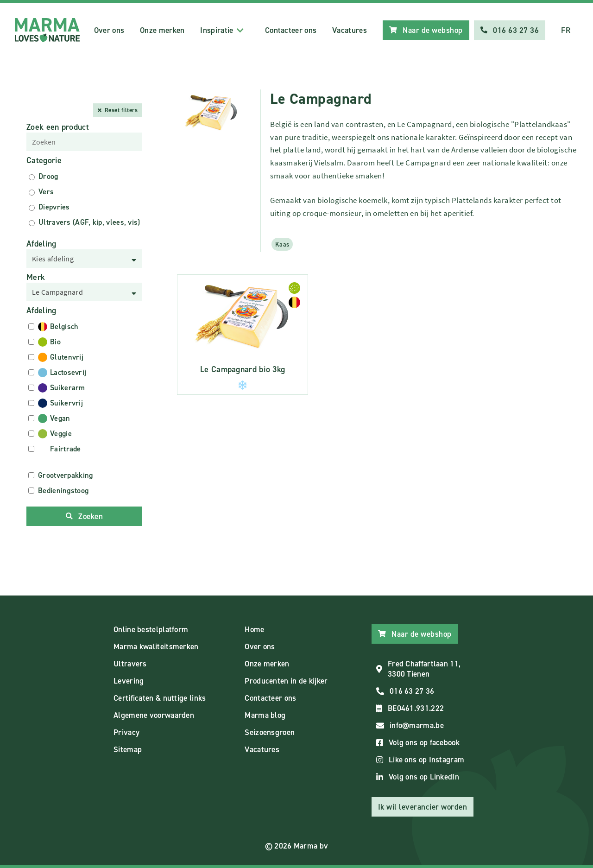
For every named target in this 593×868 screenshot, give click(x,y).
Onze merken (162, 30)
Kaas (282, 244)
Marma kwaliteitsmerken (156, 646)
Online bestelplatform (151, 629)
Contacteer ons (291, 30)
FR (566, 30)
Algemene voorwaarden (154, 715)
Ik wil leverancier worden (423, 807)
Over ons (109, 30)
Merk (36, 277)
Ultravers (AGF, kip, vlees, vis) (89, 222)
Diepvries (54, 207)
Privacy (126, 732)
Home (254, 629)
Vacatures (350, 30)
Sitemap (128, 749)
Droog (48, 176)
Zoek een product (58, 127)
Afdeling (41, 244)
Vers (46, 192)
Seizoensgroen (270, 732)
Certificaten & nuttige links (160, 698)
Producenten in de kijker (286, 681)
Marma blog (265, 715)
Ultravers (130, 664)
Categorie (44, 160)
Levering (129, 681)
